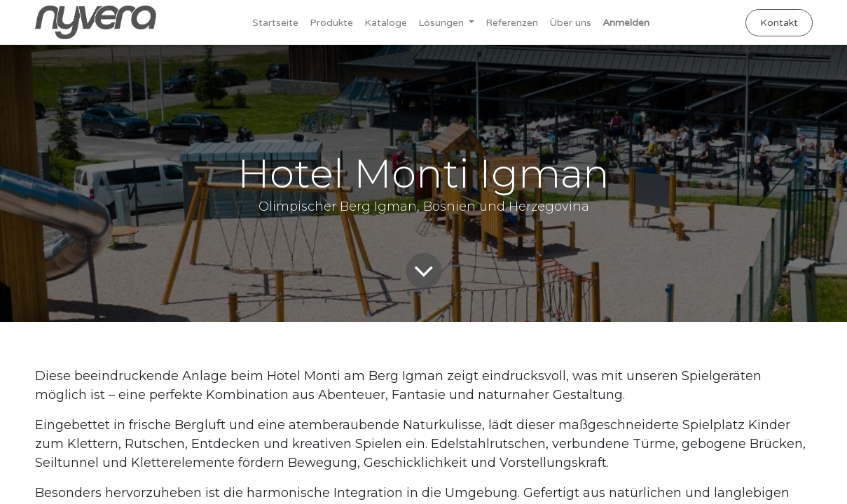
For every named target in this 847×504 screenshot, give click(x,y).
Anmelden (626, 23)
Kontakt (779, 23)
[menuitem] (275, 23)
